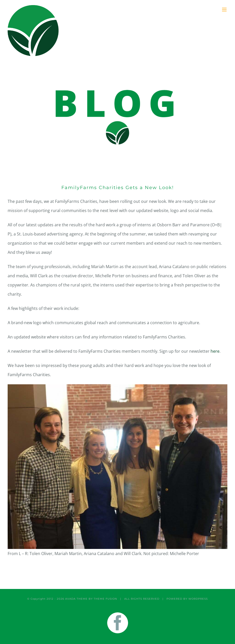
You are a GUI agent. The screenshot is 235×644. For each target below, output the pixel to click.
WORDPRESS (198, 599)
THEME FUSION (105, 599)
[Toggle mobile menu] (225, 10)
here (215, 351)
